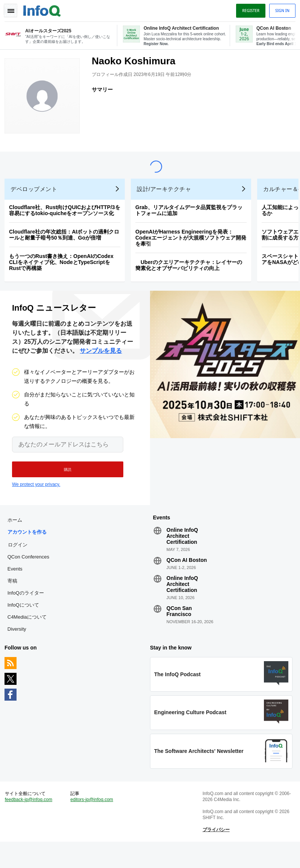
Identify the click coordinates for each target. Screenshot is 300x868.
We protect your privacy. (36, 499)
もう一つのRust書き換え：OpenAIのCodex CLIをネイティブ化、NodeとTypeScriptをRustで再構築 (64, 273)
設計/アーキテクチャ (167, 200)
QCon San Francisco (179, 628)
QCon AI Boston (187, 577)
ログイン (21, 562)
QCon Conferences (31, 574)
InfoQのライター (29, 610)
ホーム (18, 537)
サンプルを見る (101, 365)
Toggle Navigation (14, 9)
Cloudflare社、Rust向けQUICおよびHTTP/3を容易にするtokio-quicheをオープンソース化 (68, 222)
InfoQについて (26, 622)
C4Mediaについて (30, 634)
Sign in (279, 9)
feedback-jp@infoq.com (32, 823)
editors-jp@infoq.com (94, 823)
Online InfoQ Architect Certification (182, 553)
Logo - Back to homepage (45, 8)
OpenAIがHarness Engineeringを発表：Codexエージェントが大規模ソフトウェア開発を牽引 (194, 249)
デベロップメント (37, 200)
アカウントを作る (30, 549)
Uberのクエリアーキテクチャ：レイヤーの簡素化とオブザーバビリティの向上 (192, 276)
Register (248, 9)
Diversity (20, 646)
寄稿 (15, 598)
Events (18, 586)
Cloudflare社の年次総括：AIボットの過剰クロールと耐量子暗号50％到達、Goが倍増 (67, 246)
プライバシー (215, 853)
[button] (63, 484)
